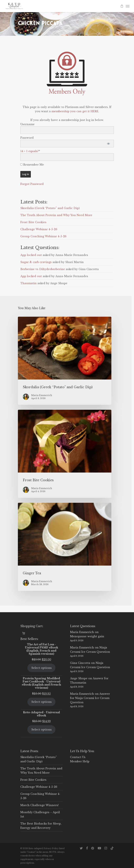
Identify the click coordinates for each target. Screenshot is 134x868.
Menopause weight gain (87, 636)
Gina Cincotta (80, 663)
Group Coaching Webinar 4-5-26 (43, 236)
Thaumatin (28, 283)
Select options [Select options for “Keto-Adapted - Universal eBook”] (41, 730)
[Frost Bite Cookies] (65, 454)
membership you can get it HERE (75, 111)
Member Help (80, 761)
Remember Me (32, 165)
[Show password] (108, 144)
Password (27, 138)
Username (27, 124)
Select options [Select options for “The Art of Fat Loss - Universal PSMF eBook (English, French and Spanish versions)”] (41, 668)
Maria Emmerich (82, 632)
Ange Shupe (79, 678)
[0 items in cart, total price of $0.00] (24, 633)
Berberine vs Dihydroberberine (43, 269)
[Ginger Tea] (65, 547)
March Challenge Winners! (39, 805)
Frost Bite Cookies (33, 222)
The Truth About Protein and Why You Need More (56, 215)
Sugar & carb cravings (36, 262)
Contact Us (78, 757)
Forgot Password (32, 184)
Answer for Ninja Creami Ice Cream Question (90, 698)
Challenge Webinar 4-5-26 (39, 229)
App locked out (31, 255)
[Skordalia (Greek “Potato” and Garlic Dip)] (65, 361)
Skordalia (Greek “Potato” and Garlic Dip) (50, 208)
